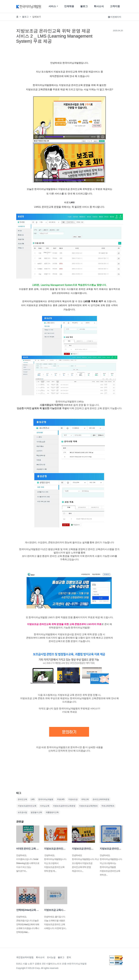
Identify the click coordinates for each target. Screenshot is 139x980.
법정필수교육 (36, 812)
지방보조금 (73, 799)
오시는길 (51, 957)
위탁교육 (85, 799)
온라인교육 (22, 799)
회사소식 (99, 6)
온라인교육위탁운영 (101, 799)
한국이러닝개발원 (46, 799)
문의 (69, 957)
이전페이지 (115, 17)
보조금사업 (22, 812)
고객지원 (115, 6)
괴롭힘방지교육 (52, 812)
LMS (33, 799)
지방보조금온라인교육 (27, 806)
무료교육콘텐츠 (108, 806)
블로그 (84, 6)
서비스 (52, 6)
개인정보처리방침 (25, 957)
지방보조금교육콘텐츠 (88, 806)
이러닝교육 (45, 806)
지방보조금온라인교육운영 (64, 806)
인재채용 (69, 6)
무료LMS (61, 799)
